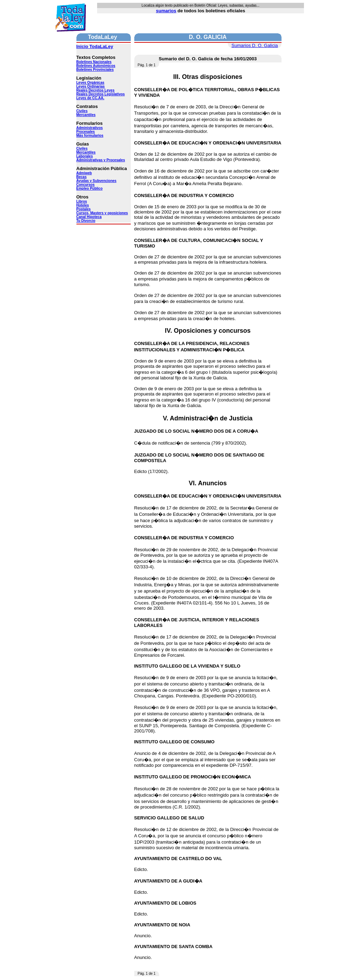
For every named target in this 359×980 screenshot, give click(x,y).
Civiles (82, 111)
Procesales (86, 132)
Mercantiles (86, 115)
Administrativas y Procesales (101, 160)
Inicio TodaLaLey (95, 46)
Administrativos (90, 128)
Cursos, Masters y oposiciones (102, 213)
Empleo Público (90, 188)
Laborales (85, 156)
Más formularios (90, 136)
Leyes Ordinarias (91, 86)
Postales (84, 209)
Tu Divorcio (86, 221)
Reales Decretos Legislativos (101, 94)
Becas (82, 177)
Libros (82, 201)
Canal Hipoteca (89, 217)
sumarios (166, 11)
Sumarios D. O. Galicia (255, 45)
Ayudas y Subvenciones (97, 181)
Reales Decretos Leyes (96, 90)
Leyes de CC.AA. (90, 98)
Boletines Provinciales (95, 70)
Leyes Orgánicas (90, 83)
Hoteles (83, 205)
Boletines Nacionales (94, 62)
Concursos (86, 185)
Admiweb (84, 173)
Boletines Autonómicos (96, 66)
